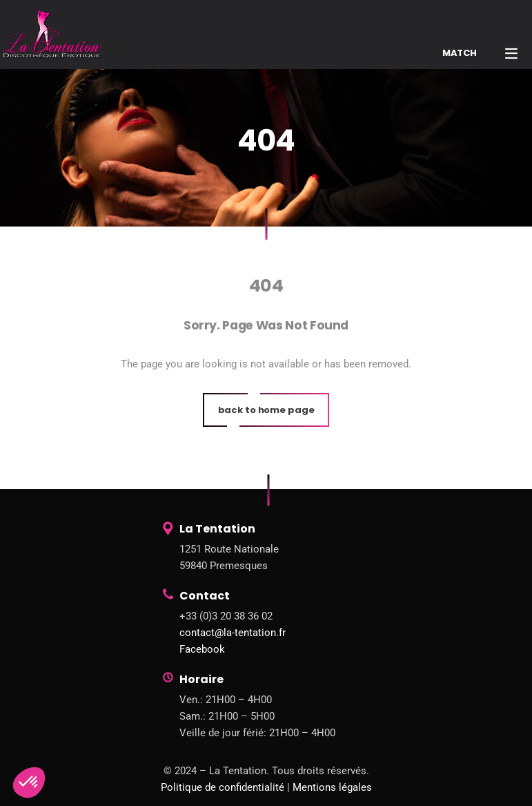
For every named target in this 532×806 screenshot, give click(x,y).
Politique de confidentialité (223, 787)
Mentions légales (332, 787)
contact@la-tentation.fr (233, 633)
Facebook (202, 649)
